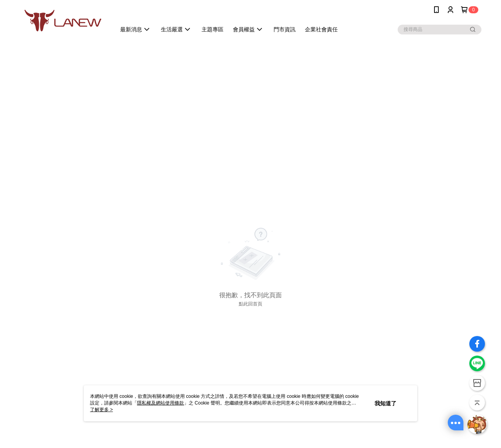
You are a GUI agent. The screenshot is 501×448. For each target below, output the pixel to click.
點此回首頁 (250, 304)
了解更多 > (101, 410)
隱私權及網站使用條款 (160, 403)
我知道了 (386, 403)
